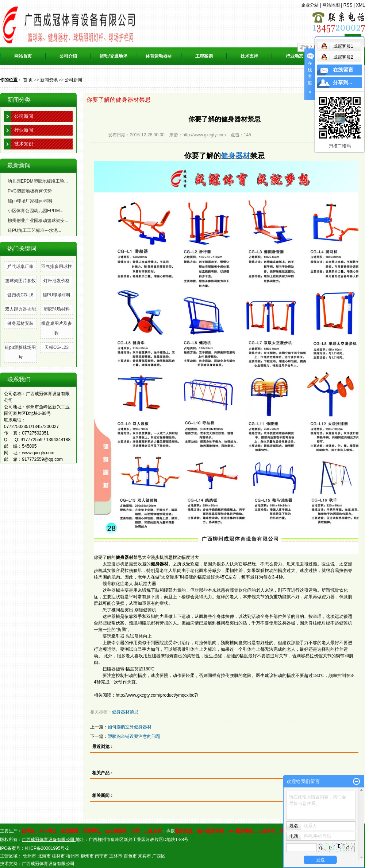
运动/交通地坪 (113, 56)
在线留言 (343, 70)
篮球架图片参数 (20, 281)
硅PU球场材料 (57, 295)
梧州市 (73, 856)
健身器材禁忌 (125, 712)
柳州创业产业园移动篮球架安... (38, 221)
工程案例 (204, 56)
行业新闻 (24, 130)
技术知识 (24, 144)
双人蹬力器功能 (20, 309)
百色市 (130, 856)
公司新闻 (73, 80)
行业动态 (295, 56)
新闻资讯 (49, 80)
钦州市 (30, 856)
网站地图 (331, 5)
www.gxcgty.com (38, 453)
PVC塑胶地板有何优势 (30, 191)
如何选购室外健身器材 (130, 727)
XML (360, 5)
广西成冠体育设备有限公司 (48, 864)
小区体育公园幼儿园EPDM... (36, 211)
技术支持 (249, 56)
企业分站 (310, 5)
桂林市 (58, 856)
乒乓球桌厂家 (20, 266)
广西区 (159, 856)
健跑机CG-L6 (20, 295)
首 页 (28, 80)
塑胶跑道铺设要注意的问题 (134, 736)
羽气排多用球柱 (57, 266)
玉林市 (116, 856)
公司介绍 (68, 56)
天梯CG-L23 (57, 347)
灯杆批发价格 (57, 281)
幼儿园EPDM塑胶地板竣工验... (38, 181)
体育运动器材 (159, 56)
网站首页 (23, 56)
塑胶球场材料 (57, 309)
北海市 (44, 856)
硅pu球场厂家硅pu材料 (30, 201)
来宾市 (145, 856)
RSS (348, 5)
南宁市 (101, 856)
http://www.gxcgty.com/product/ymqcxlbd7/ (157, 695)
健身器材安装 (20, 323)
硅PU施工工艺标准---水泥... (34, 230)
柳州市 (87, 856)
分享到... (343, 83)
